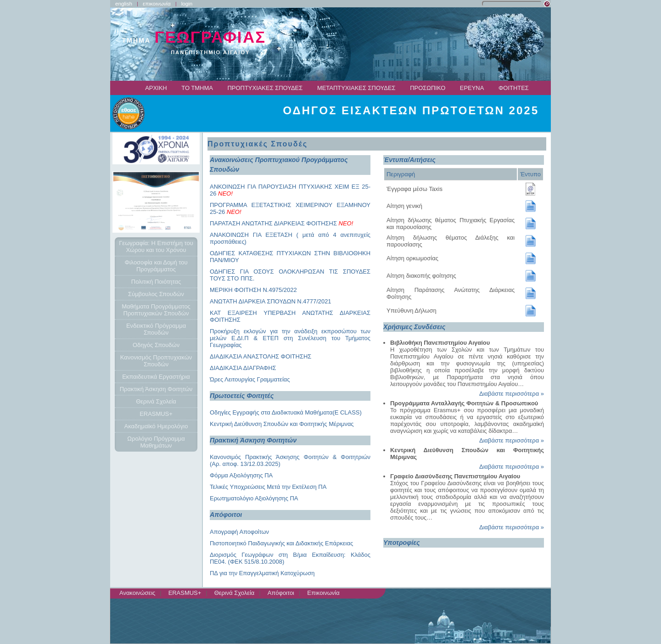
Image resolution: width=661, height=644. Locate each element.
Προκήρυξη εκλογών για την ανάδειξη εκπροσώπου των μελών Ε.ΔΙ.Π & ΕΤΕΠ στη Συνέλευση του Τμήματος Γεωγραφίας (290, 338)
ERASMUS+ (185, 593)
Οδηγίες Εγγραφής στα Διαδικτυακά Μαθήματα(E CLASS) (286, 412)
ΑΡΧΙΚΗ (156, 88)
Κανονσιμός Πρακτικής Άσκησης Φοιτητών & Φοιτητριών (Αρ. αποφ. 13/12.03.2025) (290, 460)
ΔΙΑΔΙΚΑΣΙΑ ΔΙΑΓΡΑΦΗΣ (243, 368)
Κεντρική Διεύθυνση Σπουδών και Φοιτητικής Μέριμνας (282, 424)
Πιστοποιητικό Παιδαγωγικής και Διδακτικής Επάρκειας (281, 543)
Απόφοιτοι (281, 593)
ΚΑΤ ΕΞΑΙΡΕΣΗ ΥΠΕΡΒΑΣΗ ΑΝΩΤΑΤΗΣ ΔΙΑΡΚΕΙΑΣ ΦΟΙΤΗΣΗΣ (290, 316)
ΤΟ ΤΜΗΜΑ (197, 88)
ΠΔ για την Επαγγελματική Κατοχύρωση (262, 573)
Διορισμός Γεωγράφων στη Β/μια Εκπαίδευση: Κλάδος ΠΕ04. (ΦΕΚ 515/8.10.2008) (290, 558)
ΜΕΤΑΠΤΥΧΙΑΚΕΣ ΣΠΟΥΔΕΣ (356, 88)
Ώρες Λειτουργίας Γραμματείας (250, 379)
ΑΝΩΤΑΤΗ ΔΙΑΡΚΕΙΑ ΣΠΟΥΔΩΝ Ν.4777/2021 (271, 301)
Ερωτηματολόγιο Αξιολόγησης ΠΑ (254, 498)
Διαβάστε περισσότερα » (512, 394)
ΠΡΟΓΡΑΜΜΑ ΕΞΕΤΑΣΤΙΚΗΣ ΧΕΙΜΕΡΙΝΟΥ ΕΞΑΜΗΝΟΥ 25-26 (290, 208)
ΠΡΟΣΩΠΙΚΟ (428, 88)
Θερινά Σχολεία (235, 593)
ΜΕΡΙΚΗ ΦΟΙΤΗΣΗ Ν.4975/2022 (253, 290)
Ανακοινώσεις (137, 593)
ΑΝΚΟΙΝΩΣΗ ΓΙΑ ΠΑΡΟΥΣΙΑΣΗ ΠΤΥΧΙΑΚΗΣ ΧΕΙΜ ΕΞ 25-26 (290, 190)
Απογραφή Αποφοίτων (239, 532)
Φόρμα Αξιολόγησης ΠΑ (241, 475)
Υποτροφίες (402, 543)
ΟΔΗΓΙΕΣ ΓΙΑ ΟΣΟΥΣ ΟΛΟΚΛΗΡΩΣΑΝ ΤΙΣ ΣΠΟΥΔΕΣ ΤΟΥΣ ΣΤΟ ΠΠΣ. (290, 275)
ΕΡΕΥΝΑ (472, 88)
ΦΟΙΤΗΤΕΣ (514, 88)
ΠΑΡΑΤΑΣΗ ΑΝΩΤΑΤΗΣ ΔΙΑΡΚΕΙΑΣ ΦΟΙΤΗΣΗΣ (281, 223)
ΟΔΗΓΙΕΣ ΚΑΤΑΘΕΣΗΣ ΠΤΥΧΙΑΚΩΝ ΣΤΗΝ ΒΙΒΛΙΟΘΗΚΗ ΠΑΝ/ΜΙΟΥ (290, 257)
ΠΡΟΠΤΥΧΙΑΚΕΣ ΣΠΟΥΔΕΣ (265, 88)
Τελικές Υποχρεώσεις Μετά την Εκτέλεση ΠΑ (268, 487)
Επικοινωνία (323, 593)
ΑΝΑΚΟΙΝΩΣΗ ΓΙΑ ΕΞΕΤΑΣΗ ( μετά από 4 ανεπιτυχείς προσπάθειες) (290, 238)
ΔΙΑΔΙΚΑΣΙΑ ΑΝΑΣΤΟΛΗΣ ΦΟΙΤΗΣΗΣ (260, 356)
